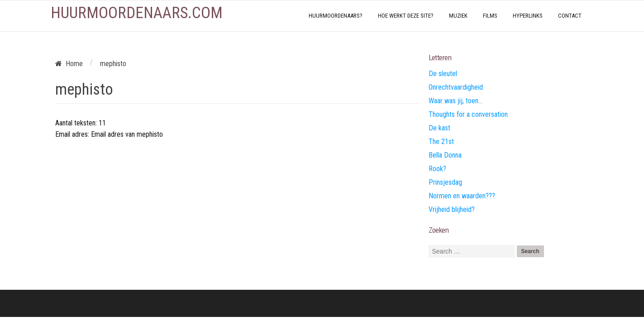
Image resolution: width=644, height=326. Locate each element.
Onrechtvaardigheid (456, 87)
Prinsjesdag (445, 182)
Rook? (437, 169)
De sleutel (443, 74)
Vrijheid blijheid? (452, 209)
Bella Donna (445, 155)
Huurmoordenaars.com (137, 13)
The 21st (441, 141)
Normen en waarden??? (462, 196)
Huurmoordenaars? (336, 16)
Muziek (458, 16)
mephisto (84, 89)
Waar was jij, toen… (456, 101)
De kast (439, 128)
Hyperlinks (528, 16)
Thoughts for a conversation (468, 114)
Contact (570, 16)
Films (490, 16)
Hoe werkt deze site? (406, 16)
